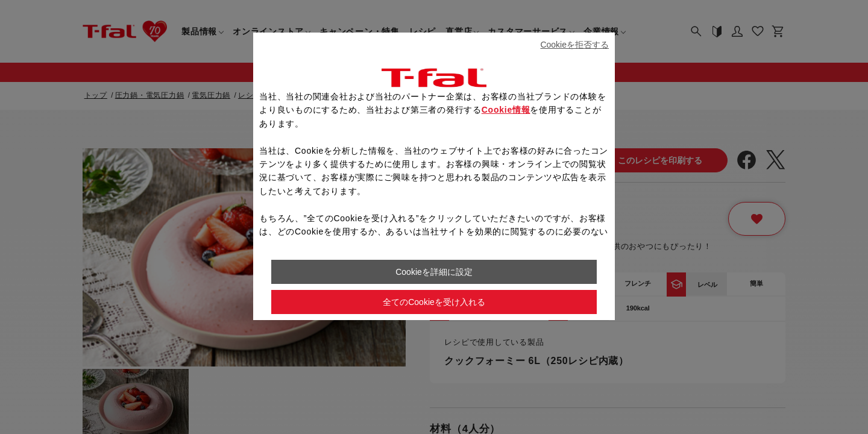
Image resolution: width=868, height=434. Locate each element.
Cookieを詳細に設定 (434, 272)
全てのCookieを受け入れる (434, 302)
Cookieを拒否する (574, 45)
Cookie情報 (506, 110)
